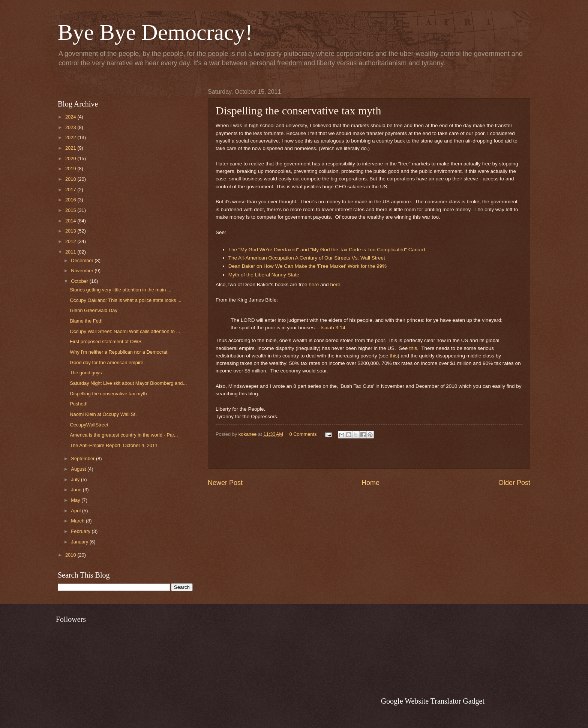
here (314, 284)
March (78, 521)
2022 (71, 137)
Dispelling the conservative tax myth (108, 394)
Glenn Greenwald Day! (94, 310)
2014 (71, 221)
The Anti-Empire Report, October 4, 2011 (114, 445)
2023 (71, 127)
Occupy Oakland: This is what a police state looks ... (125, 300)
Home (370, 483)
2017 (71, 190)
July (76, 480)
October (80, 281)
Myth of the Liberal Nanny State (264, 275)
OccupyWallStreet (89, 425)
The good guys (86, 373)
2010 (71, 555)
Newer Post (225, 483)
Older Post (514, 483)
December (83, 260)
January (80, 542)
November (83, 271)
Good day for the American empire (106, 362)
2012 (71, 241)
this (413, 348)
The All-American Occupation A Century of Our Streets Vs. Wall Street (307, 258)
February (81, 531)
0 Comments (303, 434)
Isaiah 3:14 (333, 328)
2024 (71, 117)
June (77, 490)
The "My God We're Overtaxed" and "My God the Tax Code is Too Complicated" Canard (327, 250)
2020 (71, 158)
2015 (71, 210)
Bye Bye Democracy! (155, 32)
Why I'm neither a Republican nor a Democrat (118, 352)
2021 (71, 148)
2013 (71, 231)
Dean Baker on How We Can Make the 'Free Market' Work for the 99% (307, 266)
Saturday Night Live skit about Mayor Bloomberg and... (128, 383)
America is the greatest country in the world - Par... (124, 435)
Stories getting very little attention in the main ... (121, 290)
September (83, 459)
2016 (71, 200)
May (76, 500)
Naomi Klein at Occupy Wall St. (103, 414)
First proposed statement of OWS (106, 341)
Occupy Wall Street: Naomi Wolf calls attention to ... (125, 331)
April (76, 511)
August (79, 469)
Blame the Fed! (86, 321)
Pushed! (79, 404)
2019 (71, 169)
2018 (71, 179)
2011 (71, 252)
